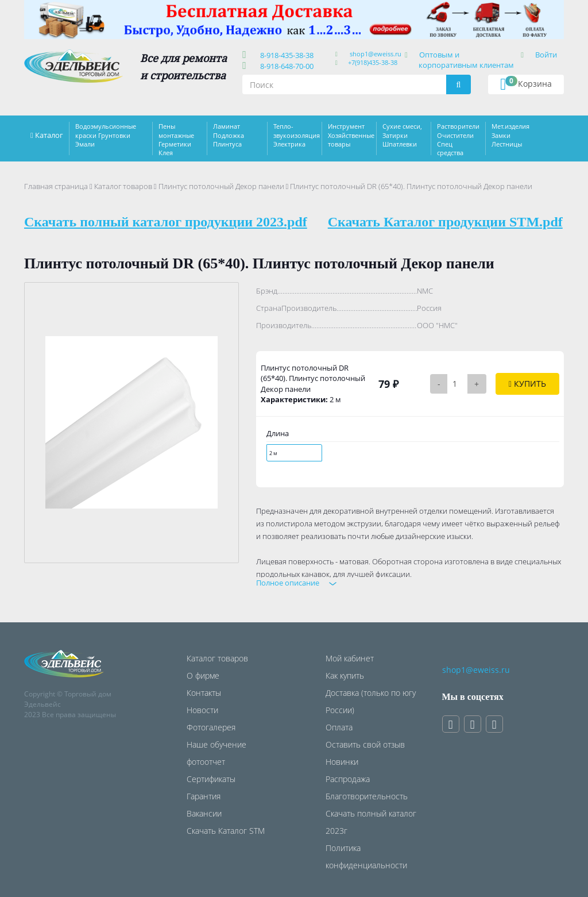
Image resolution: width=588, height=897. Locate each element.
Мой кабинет (350, 658)
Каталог (49, 135)
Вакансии (204, 813)
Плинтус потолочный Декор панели (221, 186)
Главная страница (56, 186)
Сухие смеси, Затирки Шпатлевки (402, 135)
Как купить (345, 675)
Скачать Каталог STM (226, 831)
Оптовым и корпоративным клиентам (466, 60)
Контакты (204, 693)
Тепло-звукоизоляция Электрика (297, 135)
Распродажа (348, 779)
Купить (527, 384)
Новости (202, 710)
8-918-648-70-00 (285, 66)
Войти (546, 55)
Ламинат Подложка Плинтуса (229, 135)
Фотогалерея (211, 727)
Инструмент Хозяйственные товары (351, 135)
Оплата (339, 727)
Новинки (342, 762)
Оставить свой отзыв (365, 744)
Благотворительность (367, 796)
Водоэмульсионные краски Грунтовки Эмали (106, 135)
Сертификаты (211, 779)
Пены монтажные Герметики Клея (176, 139)
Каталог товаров (123, 186)
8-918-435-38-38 (285, 55)
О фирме (203, 675)
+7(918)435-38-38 (373, 62)
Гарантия (204, 796)
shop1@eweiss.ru (376, 54)
